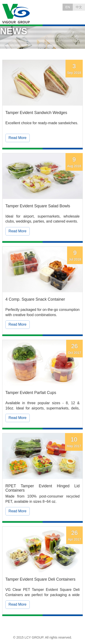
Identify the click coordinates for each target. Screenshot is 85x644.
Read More (18, 138)
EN (68, 7)
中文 (79, 7)
